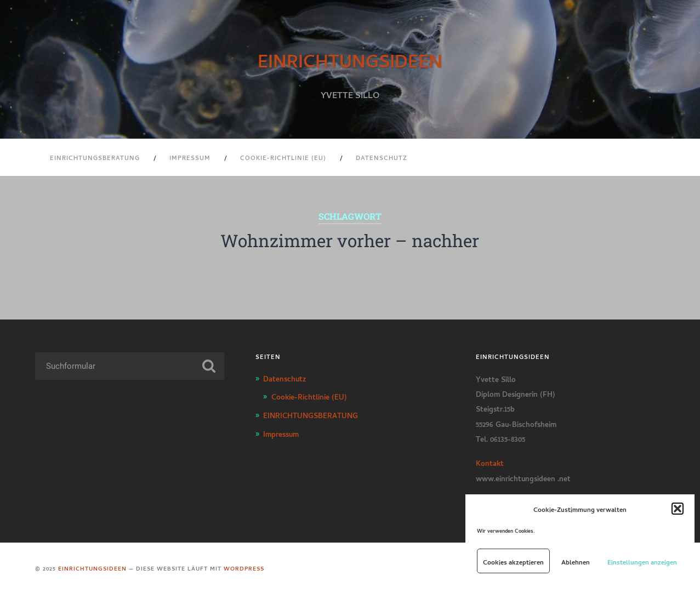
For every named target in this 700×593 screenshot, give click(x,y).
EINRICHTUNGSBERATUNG (95, 157)
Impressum (190, 157)
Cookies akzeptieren (513, 561)
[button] (678, 509)
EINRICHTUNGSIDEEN (350, 58)
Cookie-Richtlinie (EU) (283, 157)
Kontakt (490, 462)
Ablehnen (576, 561)
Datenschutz (382, 157)
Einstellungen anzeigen (642, 561)
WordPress (244, 568)
